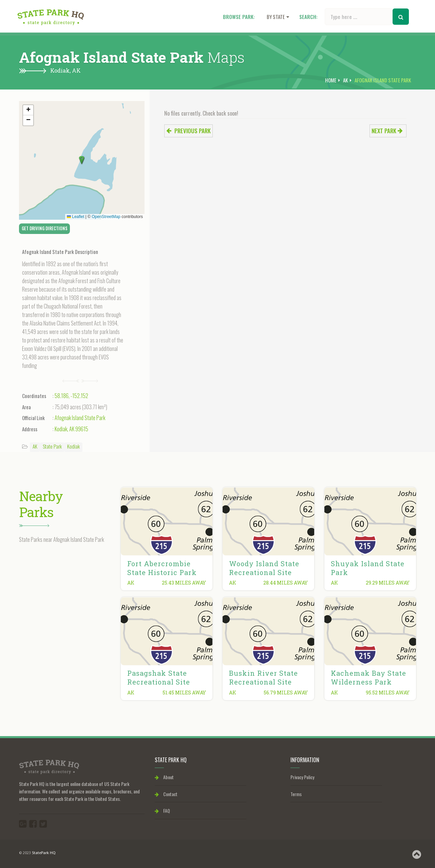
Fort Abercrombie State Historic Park (162, 568)
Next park (387, 131)
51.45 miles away (184, 693)
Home (331, 80)
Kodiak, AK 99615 (71, 429)
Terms (296, 794)
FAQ (162, 811)
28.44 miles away (286, 583)
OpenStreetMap (106, 217)
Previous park (188, 131)
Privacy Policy (302, 777)
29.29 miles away (388, 583)
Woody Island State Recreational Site (264, 568)
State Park (52, 446)
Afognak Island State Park (80, 418)
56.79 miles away (286, 693)
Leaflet (75, 217)
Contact (166, 794)
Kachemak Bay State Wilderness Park (368, 677)
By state (278, 17)
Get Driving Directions (45, 228)
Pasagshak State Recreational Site (159, 677)
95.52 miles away (388, 693)
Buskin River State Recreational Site (263, 677)
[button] (82, 160)
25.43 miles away (184, 583)
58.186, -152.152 (71, 396)
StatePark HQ (44, 853)
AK (76, 70)
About (164, 777)
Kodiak (73, 446)
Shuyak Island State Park (368, 568)
